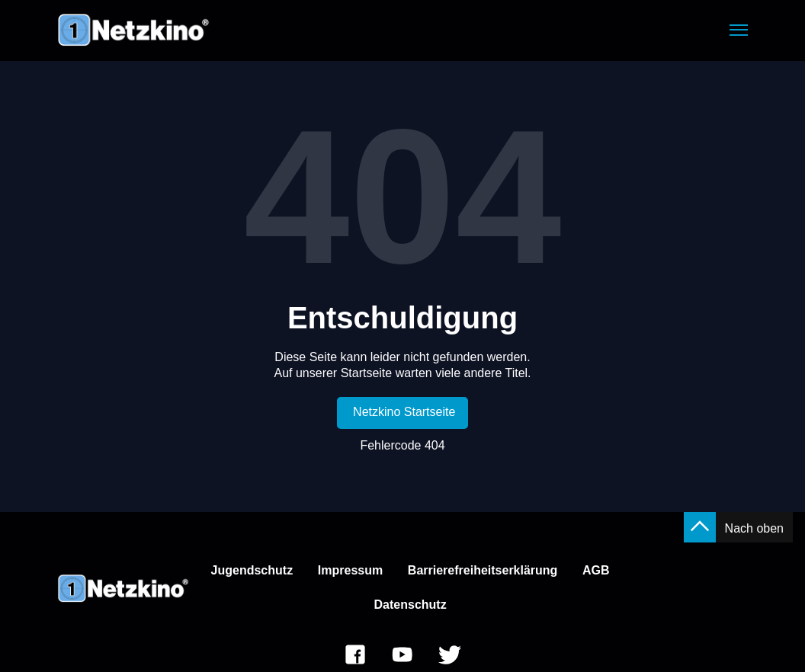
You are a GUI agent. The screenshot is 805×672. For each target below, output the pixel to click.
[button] (739, 30)
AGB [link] (596, 570)
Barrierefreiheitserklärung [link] (483, 570)
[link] (403, 413)
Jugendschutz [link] (252, 570)
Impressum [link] (350, 570)
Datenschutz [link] (411, 605)
